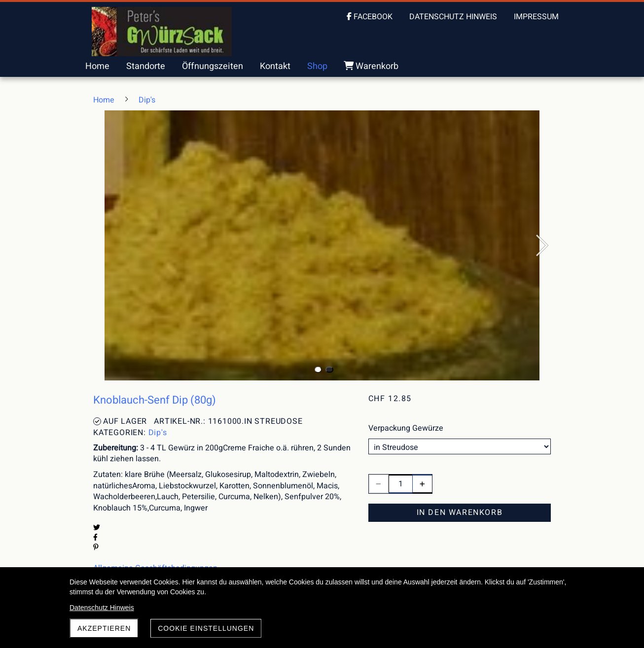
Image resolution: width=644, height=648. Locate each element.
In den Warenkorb (460, 512)
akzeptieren (104, 628)
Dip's (158, 433)
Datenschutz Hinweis (102, 608)
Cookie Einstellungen (206, 628)
